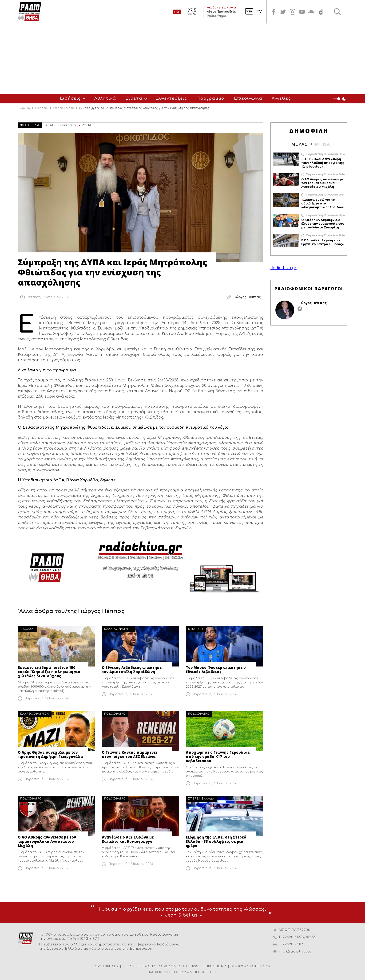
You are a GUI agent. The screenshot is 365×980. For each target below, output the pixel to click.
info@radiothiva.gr (296, 951)
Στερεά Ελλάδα (63, 108)
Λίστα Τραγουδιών (222, 12)
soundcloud (311, 12)
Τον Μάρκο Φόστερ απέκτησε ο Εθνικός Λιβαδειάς (216, 670)
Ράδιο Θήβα (217, 16)
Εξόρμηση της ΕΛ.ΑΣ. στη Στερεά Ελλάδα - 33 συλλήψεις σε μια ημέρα (216, 841)
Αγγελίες (281, 98)
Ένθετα (134, 98)
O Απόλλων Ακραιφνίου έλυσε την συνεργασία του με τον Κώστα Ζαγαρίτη (323, 223)
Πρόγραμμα (210, 98)
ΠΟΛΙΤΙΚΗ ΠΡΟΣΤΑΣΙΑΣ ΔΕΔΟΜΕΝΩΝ (155, 966)
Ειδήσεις (70, 98)
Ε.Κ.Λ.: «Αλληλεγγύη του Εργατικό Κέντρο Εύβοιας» (323, 242)
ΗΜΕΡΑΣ (298, 144)
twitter (283, 12)
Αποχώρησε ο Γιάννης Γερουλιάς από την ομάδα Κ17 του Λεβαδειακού (218, 757)
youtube (302, 12)
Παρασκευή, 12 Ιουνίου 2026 (47, 698)
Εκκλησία (68, 125)
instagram (293, 12)
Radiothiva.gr (284, 268)
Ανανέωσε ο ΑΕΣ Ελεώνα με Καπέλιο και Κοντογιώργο (128, 839)
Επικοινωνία (248, 98)
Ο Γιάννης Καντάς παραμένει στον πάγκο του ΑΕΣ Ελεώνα (130, 754)
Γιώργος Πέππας (312, 303)
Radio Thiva (30, 12)
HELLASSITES (205, 972)
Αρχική (25, 108)
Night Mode (340, 99)
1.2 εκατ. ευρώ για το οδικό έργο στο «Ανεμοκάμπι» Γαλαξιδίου (323, 203)
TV (259, 12)
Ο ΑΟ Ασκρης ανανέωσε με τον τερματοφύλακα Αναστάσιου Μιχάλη (47, 841)
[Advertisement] (182, 59)
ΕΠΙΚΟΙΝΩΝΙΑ (215, 966)
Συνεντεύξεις (171, 98)
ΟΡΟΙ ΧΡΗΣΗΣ (107, 966)
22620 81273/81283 (299, 937)
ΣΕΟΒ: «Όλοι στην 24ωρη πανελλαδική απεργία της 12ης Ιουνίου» (323, 163)
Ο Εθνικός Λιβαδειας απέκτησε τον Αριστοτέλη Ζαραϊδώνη (132, 670)
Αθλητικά (105, 98)
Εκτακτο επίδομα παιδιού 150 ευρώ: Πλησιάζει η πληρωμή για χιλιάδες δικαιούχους (49, 672)
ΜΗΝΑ (323, 144)
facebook (274, 12)
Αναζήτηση (337, 12)
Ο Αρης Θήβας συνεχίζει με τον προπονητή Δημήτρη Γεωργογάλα (50, 754)
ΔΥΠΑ (87, 125)
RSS (195, 966)
